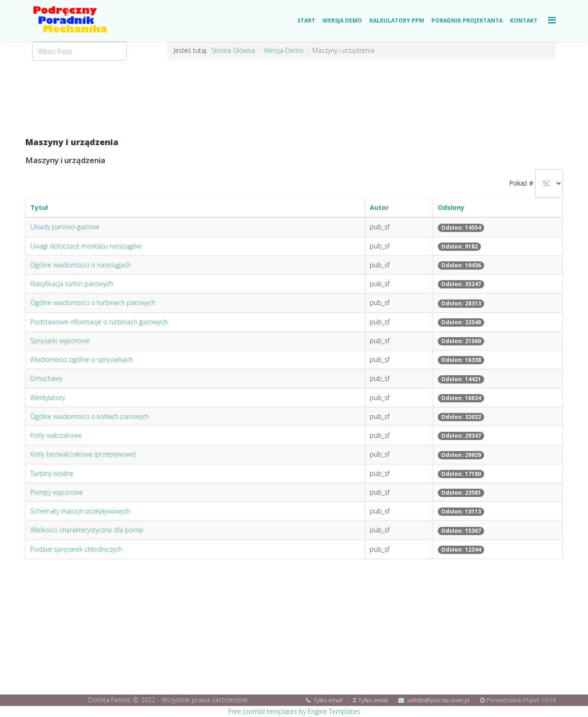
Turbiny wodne (52, 473)
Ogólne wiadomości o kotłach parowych (90, 416)
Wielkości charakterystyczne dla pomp (87, 530)
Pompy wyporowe (57, 492)
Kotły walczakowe (56, 435)
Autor (379, 207)
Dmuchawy (46, 378)
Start (306, 20)
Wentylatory (48, 398)
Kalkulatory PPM (397, 20)
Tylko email (328, 700)
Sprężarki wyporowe (60, 341)
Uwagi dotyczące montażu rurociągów (86, 246)
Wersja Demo (342, 20)
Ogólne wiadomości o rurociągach (81, 265)
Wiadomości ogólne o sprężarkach (82, 359)
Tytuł (39, 207)
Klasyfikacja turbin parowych (72, 284)
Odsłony (451, 207)
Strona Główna (233, 50)
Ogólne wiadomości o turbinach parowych (93, 302)
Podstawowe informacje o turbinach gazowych (99, 322)
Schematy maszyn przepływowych (80, 511)
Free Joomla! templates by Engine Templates (294, 711)
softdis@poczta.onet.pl (438, 700)
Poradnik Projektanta (467, 20)
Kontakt (524, 20)
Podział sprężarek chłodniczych (76, 549)
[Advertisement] (294, 99)
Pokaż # (521, 183)
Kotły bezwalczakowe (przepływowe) (83, 454)
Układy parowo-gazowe (65, 227)
